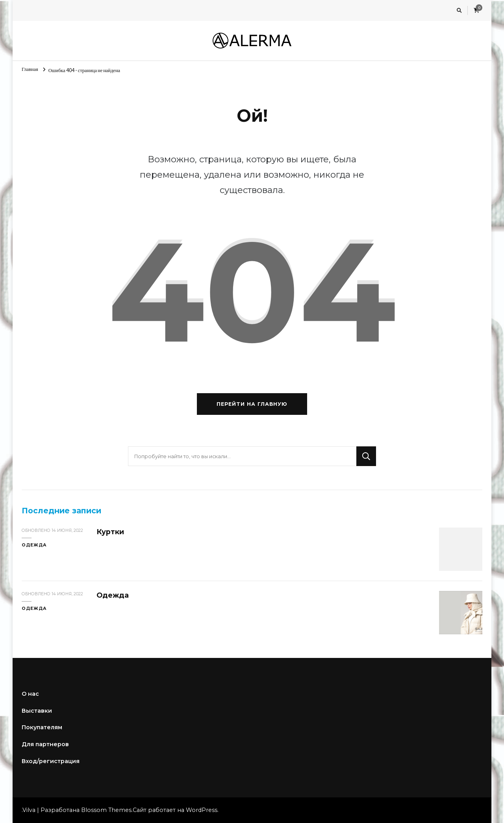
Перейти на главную (252, 404)
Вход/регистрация (51, 761)
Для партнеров (45, 744)
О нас (30, 694)
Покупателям (42, 727)
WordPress (202, 810)
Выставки (37, 711)
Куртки (110, 532)
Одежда (34, 545)
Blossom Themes (106, 810)
